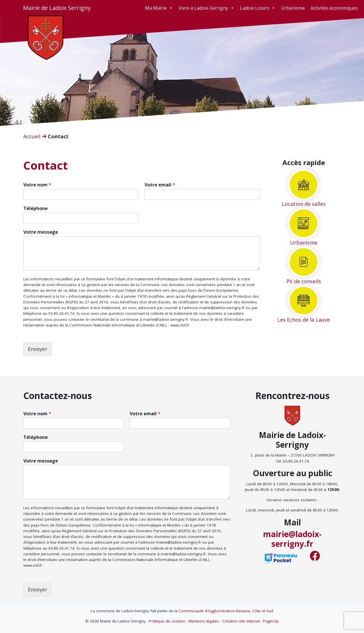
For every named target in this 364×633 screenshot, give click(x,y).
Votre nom (37, 185)
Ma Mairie (159, 8)
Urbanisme (293, 8)
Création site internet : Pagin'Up (251, 621)
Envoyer (38, 349)
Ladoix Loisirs (258, 8)
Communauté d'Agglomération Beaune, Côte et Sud (226, 611)
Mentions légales (204, 621)
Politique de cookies (167, 621)
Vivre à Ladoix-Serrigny (206, 8)
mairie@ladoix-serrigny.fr (292, 539)
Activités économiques (334, 8)
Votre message (41, 232)
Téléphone (36, 208)
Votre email (160, 185)
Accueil (32, 136)
